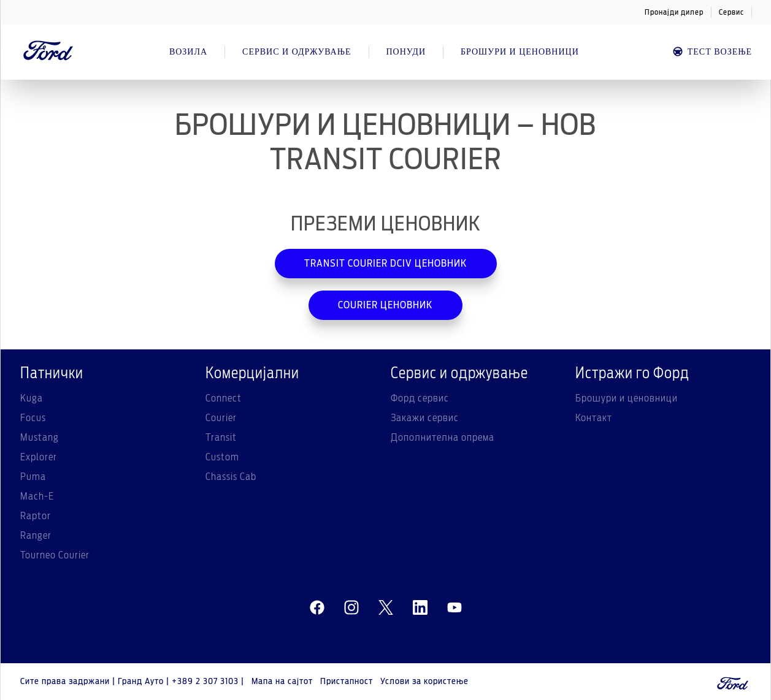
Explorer (39, 457)
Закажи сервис (425, 418)
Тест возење (712, 52)
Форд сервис (420, 398)
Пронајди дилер (674, 12)
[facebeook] (317, 608)
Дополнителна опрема (443, 438)
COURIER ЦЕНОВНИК (385, 305)
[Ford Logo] (48, 52)
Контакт (594, 418)
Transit (221, 438)
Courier (221, 418)
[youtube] (455, 608)
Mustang (40, 438)
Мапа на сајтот (282, 682)
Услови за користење (424, 682)
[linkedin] (420, 608)
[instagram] (351, 608)
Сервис (731, 12)
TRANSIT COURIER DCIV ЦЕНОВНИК (386, 264)
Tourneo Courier (55, 555)
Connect (224, 398)
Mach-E (37, 496)
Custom (222, 457)
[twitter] (386, 608)
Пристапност (347, 682)
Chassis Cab (231, 477)
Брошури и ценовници (627, 398)
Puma (33, 477)
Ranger (36, 536)
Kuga (32, 398)
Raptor (36, 516)
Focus (33, 418)
